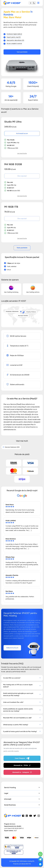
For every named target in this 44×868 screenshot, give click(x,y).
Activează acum (22, 133)
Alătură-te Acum (12, 648)
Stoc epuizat (22, 176)
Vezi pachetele (22, 52)
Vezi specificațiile (22, 153)
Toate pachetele (22, 248)
